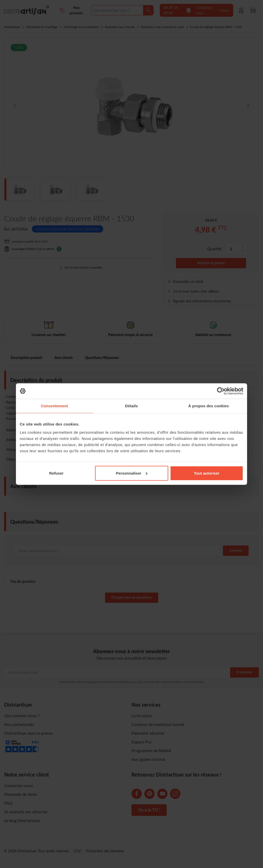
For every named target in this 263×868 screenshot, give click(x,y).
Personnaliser (132, 473)
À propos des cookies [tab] (209, 406)
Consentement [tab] (54, 406)
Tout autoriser (207, 473)
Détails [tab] (131, 406)
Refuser (57, 473)
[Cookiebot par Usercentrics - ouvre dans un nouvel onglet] (221, 391)
